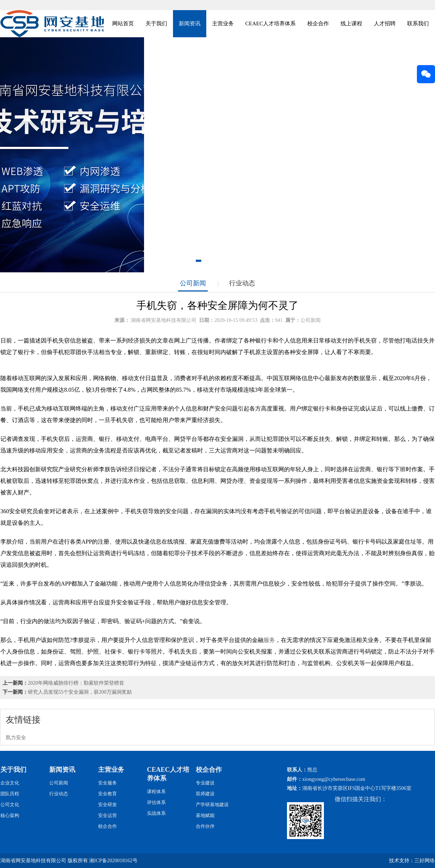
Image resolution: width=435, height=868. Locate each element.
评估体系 (156, 802)
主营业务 (223, 24)
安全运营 (107, 815)
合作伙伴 (205, 826)
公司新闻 (193, 283)
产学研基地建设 (212, 805)
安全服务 (107, 783)
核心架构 (10, 815)
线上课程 (351, 24)
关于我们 (156, 24)
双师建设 (205, 794)
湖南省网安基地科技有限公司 (164, 320)
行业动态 (242, 283)
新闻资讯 (190, 24)
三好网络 (425, 861)
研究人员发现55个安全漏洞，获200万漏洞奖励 (80, 692)
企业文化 (10, 783)
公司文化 (10, 805)
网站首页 (123, 24)
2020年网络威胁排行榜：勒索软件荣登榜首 (76, 683)
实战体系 (156, 813)
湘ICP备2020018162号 (113, 861)
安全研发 (107, 805)
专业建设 (205, 783)
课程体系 (156, 792)
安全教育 (107, 794)
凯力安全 (16, 738)
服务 (269, 640)
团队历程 (10, 794)
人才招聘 (385, 24)
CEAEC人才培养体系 (271, 24)
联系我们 (418, 24)
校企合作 (318, 24)
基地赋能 (205, 815)
